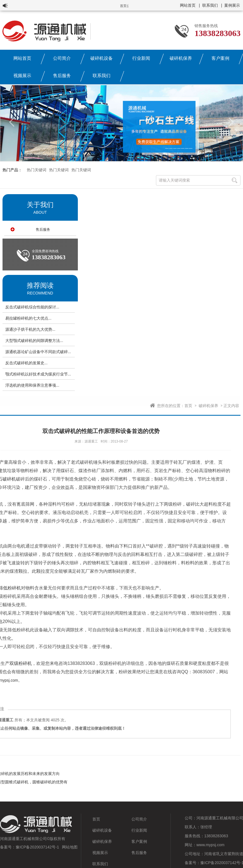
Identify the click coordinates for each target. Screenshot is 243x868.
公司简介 (62, 58)
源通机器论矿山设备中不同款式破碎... (38, 352)
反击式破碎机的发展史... (27, 363)
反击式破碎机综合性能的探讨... (32, 307)
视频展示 (22, 76)
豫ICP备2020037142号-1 (37, 847)
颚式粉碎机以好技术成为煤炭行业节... (38, 374)
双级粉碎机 (21, 663)
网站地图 (70, 847)
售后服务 (62, 76)
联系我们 (210, 5)
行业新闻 (141, 58)
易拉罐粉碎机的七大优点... (28, 318)
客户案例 (220, 58)
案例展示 (232, 5)
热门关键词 (37, 170)
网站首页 (188, 5)
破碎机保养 (181, 58)
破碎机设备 (102, 58)
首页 (188, 406)
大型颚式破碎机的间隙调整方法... (34, 341)
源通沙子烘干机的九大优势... (30, 329)
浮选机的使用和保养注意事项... (32, 385)
